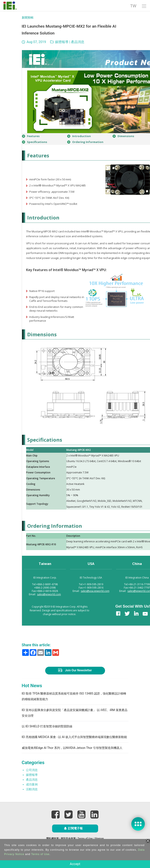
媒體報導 (62, 42)
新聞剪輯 (28, 18)
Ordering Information (88, 142)
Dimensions (126, 136)
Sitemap (99, 839)
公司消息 (32, 770)
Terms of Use (85, 839)
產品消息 (78, 42)
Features (33, 136)
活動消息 (32, 789)
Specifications (37, 142)
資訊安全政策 (68, 839)
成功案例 (32, 785)
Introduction (81, 136)
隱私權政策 (53, 839)
